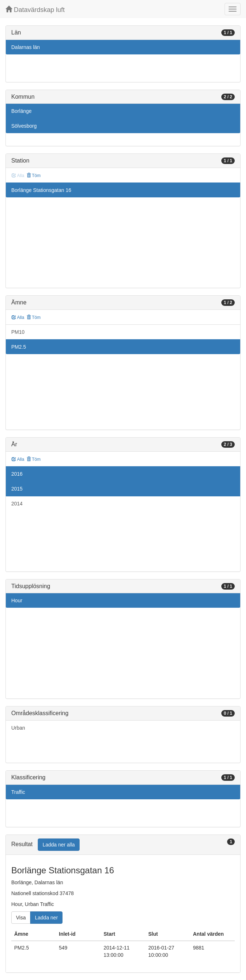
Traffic (18, 792)
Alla (18, 317)
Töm (34, 176)
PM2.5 (19, 347)
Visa (21, 918)
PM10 (18, 332)
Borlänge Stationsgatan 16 (41, 190)
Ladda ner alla (59, 845)
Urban (18, 728)
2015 (17, 489)
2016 (17, 474)
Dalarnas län (26, 47)
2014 (17, 504)
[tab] (123, 845)
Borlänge (21, 111)
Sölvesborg (24, 126)
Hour (17, 600)
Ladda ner (46, 918)
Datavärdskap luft (35, 10)
